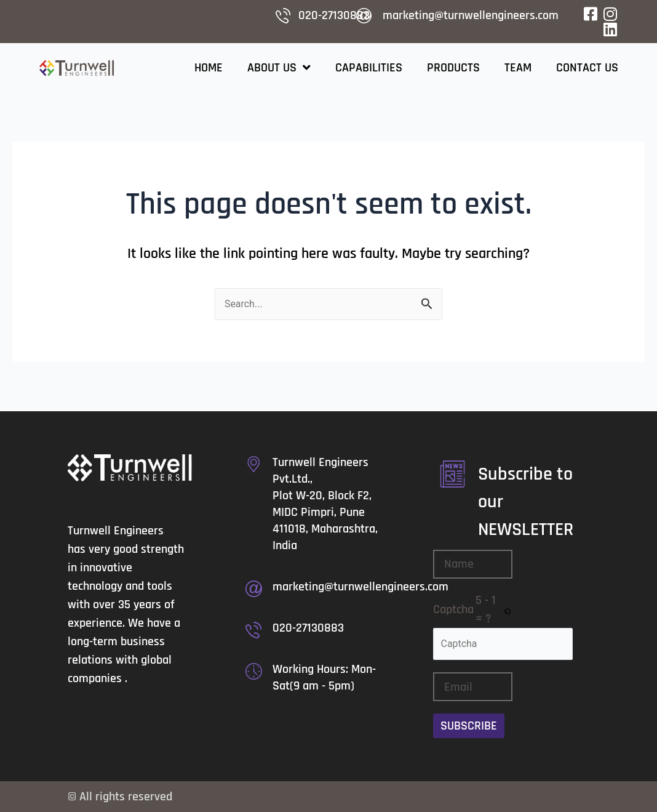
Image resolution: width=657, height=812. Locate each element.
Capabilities (369, 68)
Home (209, 68)
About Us (279, 68)
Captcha (453, 609)
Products (453, 68)
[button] (508, 609)
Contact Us (587, 68)
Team (518, 68)
